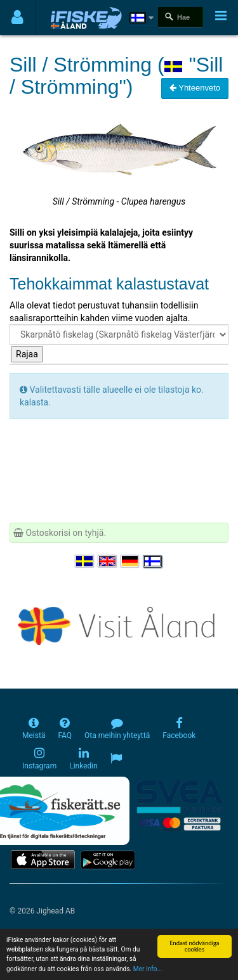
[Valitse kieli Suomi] (153, 561)
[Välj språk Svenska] (85, 561)
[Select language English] (108, 561)
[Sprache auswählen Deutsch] (131, 561)
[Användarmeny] (17, 17)
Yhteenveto (195, 88)
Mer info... (148, 970)
